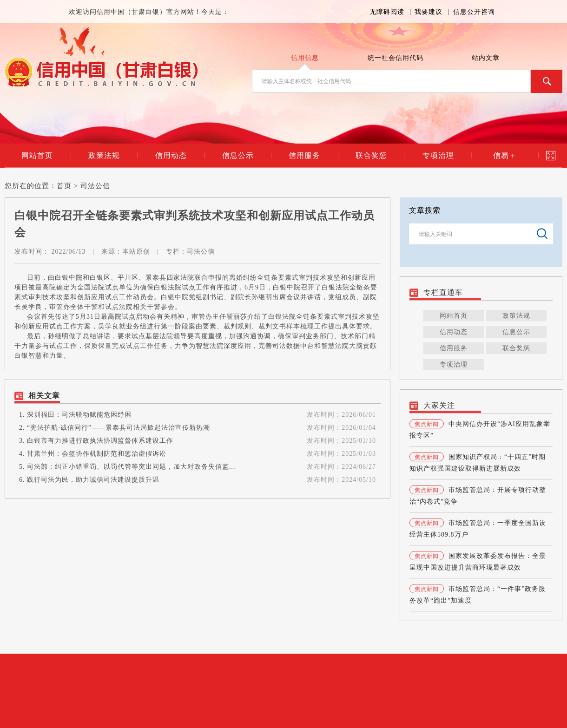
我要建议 (429, 12)
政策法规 (104, 155)
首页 (64, 186)
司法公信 (95, 186)
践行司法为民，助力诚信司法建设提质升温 (93, 480)
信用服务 (304, 155)
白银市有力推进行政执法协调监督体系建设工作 (100, 441)
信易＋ (505, 155)
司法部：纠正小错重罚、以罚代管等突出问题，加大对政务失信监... (131, 467)
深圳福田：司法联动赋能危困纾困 (79, 415)
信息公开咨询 (474, 12)
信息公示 (238, 155)
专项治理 (438, 155)
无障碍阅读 (387, 12)
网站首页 (37, 155)
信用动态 (171, 155)
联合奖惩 (371, 155)
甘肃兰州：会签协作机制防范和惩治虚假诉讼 (97, 454)
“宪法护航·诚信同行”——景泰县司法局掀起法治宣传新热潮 (119, 428)
